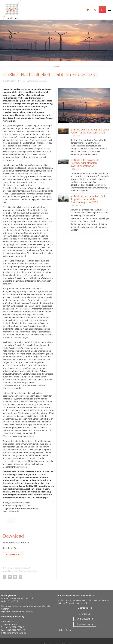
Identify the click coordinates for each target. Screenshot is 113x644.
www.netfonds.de (11, 511)
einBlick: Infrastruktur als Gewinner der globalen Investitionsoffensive (85, 163)
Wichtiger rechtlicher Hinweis (16, 503)
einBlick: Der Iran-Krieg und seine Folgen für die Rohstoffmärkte (90, 131)
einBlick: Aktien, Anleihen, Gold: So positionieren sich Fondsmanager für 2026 (89, 199)
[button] (5, 577)
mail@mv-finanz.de (17, 633)
